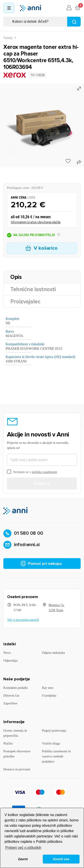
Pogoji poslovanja (54, 730)
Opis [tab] (16, 277)
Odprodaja (10, 660)
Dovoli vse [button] (61, 859)
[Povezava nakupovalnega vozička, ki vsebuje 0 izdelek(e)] (78, 8)
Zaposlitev (10, 703)
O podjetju (49, 695)
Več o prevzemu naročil (23, 620)
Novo (7, 653)
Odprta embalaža (54, 653)
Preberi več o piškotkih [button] (23, 848)
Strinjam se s (32, 472)
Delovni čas (11, 695)
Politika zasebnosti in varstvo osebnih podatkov (56, 756)
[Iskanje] (42, 22)
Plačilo (8, 743)
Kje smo (48, 688)
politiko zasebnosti (44, 472)
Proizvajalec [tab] (25, 302)
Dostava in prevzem (17, 769)
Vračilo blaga (51, 743)
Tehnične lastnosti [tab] (33, 289)
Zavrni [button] (23, 859)
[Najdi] (74, 22)
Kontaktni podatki (16, 688)
